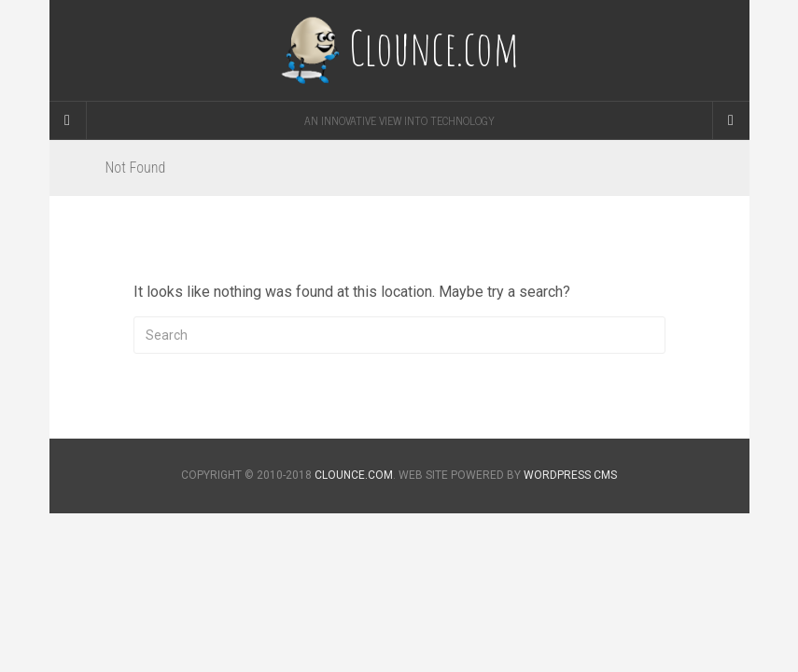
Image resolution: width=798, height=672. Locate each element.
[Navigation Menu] (731, 120)
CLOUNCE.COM (354, 475)
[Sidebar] (68, 120)
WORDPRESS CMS (570, 475)
